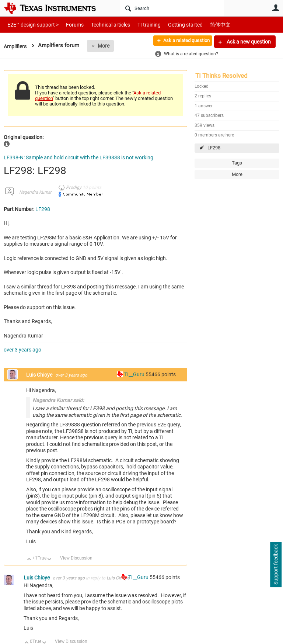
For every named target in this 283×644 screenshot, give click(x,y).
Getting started (172, 25)
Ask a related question (182, 42)
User (276, 8)
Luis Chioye (40, 375)
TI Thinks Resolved (221, 76)
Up (29, 560)
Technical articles (103, 25)
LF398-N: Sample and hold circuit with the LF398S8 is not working (78, 157)
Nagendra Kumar (35, 192)
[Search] (172, 8)
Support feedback (276, 565)
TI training (139, 25)
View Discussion (76, 558)
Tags (237, 163)
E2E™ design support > (31, 25)
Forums (69, 25)
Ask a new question (248, 42)
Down (50, 560)
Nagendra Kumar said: (58, 400)
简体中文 (205, 25)
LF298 (214, 148)
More (106, 46)
